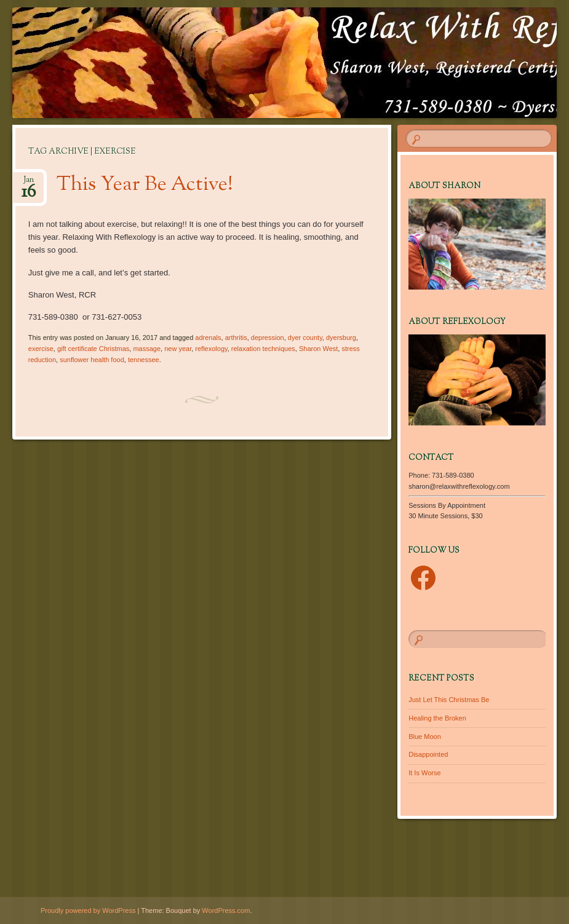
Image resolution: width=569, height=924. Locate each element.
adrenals (208, 338)
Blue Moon (425, 736)
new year (178, 349)
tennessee (144, 360)
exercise (41, 349)
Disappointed (428, 754)
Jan (29, 184)
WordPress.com (226, 910)
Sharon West (318, 349)
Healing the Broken (437, 718)
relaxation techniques (263, 349)
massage (147, 349)
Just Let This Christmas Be (449, 700)
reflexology (211, 349)
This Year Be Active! (145, 185)
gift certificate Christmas (93, 349)
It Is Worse (424, 773)
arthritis (236, 338)
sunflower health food (92, 360)
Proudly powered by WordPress (88, 910)
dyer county (305, 338)
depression (268, 338)
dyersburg (341, 338)
